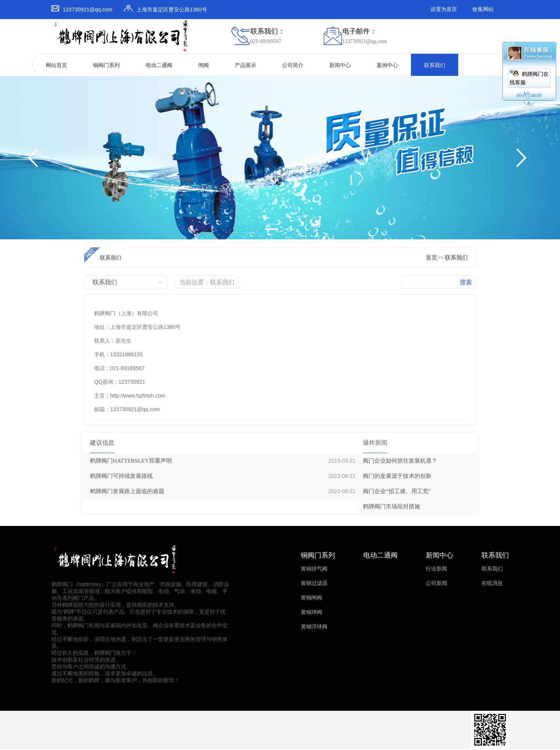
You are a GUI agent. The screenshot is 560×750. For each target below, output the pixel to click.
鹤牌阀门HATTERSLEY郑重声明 (131, 461)
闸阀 (204, 65)
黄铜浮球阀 (314, 627)
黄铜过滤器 (314, 583)
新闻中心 (340, 65)
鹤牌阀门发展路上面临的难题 (127, 491)
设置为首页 (444, 9)
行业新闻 (436, 569)
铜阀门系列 (106, 65)
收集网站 (483, 9)
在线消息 (492, 583)
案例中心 (387, 65)
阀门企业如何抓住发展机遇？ (400, 461)
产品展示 (246, 65)
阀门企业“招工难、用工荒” (397, 491)
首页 (432, 258)
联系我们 (435, 65)
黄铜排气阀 (314, 569)
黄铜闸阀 (311, 598)
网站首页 (56, 65)
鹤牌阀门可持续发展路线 (121, 476)
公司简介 (293, 65)
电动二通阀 (159, 65)
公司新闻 (436, 583)
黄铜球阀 (311, 612)
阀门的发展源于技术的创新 (397, 476)
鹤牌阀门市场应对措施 (392, 506)
